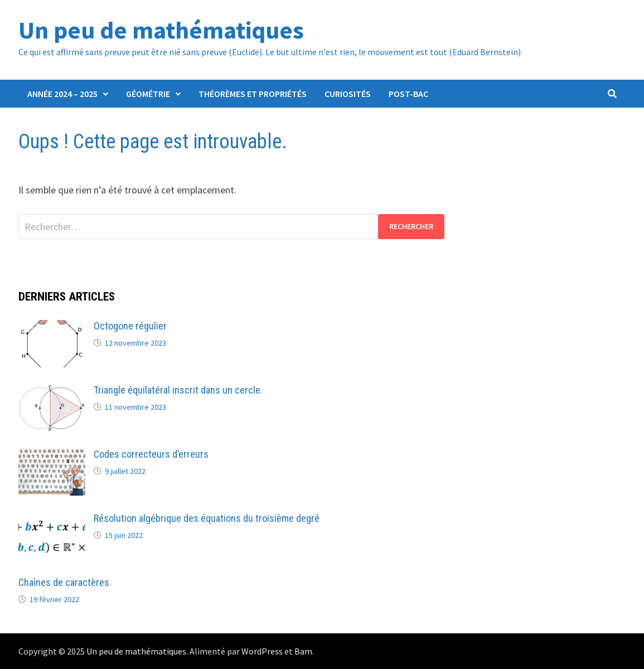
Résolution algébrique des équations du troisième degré (207, 518)
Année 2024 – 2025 (62, 94)
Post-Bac (408, 94)
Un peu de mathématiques (161, 30)
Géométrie (148, 94)
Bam (303, 651)
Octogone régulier (130, 326)
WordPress (262, 651)
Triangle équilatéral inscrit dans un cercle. (178, 390)
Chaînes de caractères (64, 582)
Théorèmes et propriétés (253, 94)
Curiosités (348, 94)
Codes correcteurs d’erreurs (151, 454)
